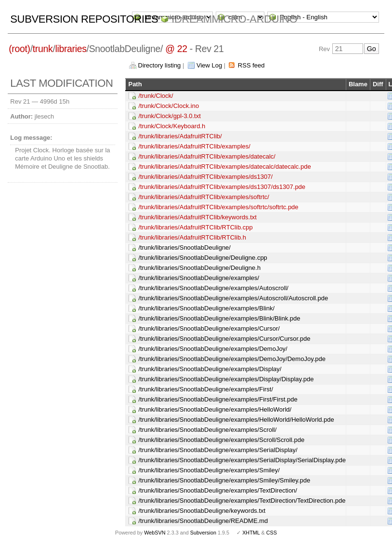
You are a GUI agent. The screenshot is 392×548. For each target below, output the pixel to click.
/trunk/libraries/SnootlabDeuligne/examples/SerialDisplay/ (218, 450)
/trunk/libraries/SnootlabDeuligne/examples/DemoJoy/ (213, 349)
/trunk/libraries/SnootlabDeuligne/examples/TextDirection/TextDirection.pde (242, 501)
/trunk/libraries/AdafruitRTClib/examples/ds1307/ (205, 177)
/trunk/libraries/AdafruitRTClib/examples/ (194, 146)
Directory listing (160, 65)
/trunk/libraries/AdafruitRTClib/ (180, 136)
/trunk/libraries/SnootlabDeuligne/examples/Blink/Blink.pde (219, 318)
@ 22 (176, 49)
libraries (71, 49)
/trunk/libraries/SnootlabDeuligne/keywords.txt (202, 511)
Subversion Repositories (84, 19)
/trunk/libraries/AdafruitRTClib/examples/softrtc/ (203, 197)
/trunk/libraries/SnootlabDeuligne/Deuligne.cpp (203, 258)
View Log (209, 65)
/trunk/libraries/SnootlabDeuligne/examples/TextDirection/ (218, 490)
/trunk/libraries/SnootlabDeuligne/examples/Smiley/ (209, 470)
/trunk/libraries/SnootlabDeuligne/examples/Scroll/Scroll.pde (221, 440)
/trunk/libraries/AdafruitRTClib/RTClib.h (192, 237)
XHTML (251, 533)
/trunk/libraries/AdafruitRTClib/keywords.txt (197, 217)
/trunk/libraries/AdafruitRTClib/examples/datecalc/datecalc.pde (224, 167)
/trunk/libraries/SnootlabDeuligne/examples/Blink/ (206, 308)
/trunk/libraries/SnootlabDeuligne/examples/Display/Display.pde (226, 379)
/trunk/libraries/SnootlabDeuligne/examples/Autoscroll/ (213, 288)
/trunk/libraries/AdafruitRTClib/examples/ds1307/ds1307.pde (222, 187)
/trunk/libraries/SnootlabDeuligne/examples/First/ (206, 389)
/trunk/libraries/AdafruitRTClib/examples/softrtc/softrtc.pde (218, 207)
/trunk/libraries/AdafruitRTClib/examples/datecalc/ (207, 156)
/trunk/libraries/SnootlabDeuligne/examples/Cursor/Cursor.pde (224, 339)
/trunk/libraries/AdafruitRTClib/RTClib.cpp (195, 227)
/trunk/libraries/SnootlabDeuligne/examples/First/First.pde (218, 399)
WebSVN (155, 533)
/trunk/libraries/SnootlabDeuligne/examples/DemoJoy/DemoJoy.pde (232, 359)
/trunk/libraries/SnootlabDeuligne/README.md (203, 521)
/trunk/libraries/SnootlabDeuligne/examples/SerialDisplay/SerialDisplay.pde (242, 460)
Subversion (203, 533)
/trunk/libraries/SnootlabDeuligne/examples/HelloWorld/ (215, 409)
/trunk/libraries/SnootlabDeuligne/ (184, 247)
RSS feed (251, 65)
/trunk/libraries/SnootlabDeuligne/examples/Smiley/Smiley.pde (224, 480)
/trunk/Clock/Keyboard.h (172, 126)
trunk (43, 49)
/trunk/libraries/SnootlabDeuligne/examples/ (199, 278)
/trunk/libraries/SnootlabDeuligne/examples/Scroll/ (207, 430)
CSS (272, 533)
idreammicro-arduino (234, 19)
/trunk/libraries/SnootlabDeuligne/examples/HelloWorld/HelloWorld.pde (236, 420)
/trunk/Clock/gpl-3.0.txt (169, 116)
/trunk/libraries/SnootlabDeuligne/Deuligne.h (199, 268)
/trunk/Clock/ (156, 96)
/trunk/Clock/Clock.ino (169, 106)
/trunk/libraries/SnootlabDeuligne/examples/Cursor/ (209, 328)
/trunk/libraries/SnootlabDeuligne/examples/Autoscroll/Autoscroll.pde (233, 298)
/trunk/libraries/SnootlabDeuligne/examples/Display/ (210, 369)
